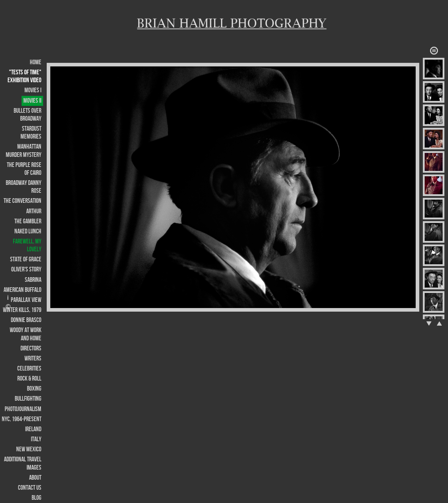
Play (434, 51)
